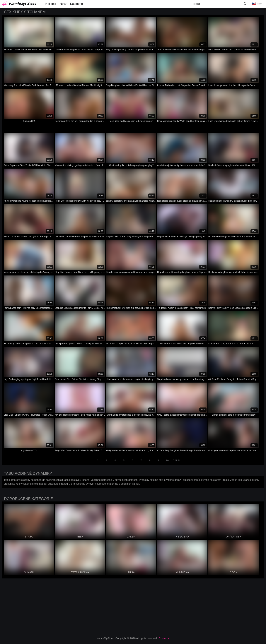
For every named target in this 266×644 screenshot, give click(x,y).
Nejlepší (51, 4)
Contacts (164, 638)
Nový (63, 4)
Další (176, 460)
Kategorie (77, 4)
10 (167, 460)
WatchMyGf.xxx (23, 4)
